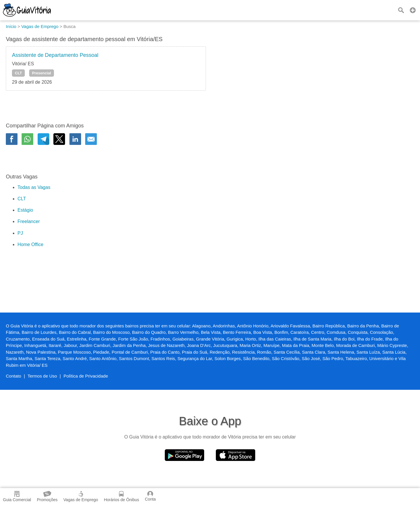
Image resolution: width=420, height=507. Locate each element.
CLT (18, 73)
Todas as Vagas (34, 187)
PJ (20, 233)
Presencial (42, 73)
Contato (14, 376)
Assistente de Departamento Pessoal (55, 55)
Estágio (25, 210)
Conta (150, 496)
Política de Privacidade (86, 376)
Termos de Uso (42, 376)
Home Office (30, 244)
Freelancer (29, 221)
